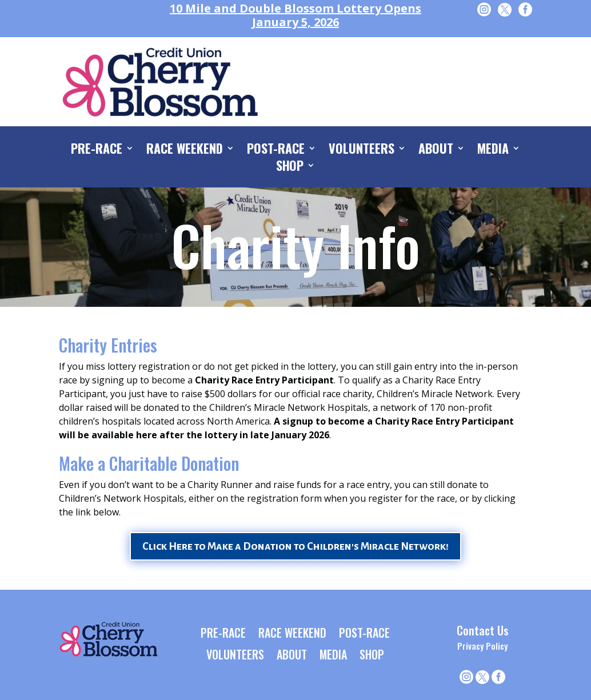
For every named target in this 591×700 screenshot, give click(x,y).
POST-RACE (276, 150)
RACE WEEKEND (185, 150)
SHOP (290, 167)
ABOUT (436, 150)
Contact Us (483, 630)
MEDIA (493, 150)
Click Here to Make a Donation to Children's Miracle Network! (295, 546)
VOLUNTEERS (362, 150)
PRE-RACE (97, 150)
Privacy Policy (482, 646)
